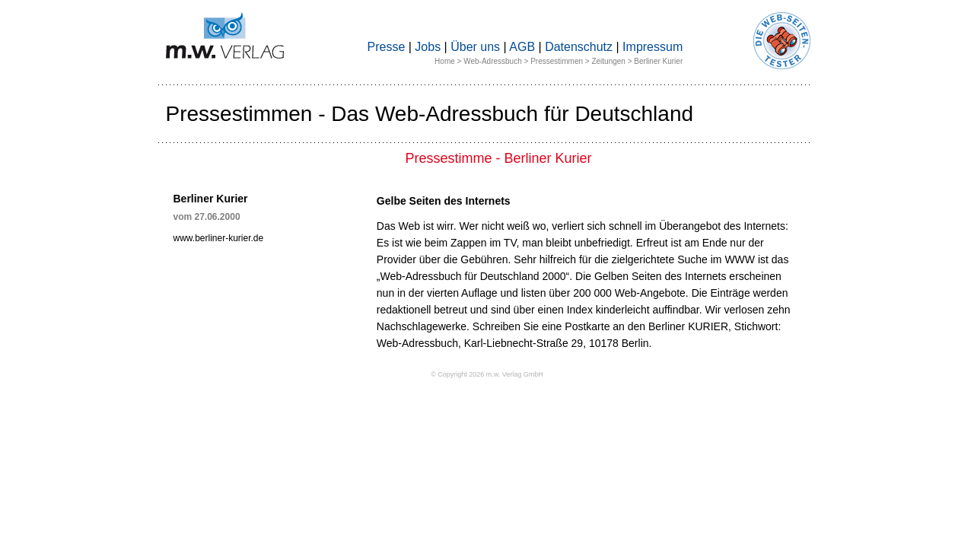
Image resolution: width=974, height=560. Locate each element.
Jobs (428, 47)
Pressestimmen (557, 61)
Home (445, 61)
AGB (522, 47)
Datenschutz (579, 47)
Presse (387, 47)
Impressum (653, 47)
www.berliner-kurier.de (219, 238)
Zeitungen (608, 61)
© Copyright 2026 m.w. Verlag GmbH (487, 374)
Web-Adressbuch (493, 61)
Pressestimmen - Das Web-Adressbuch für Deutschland (430, 114)
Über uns (475, 47)
